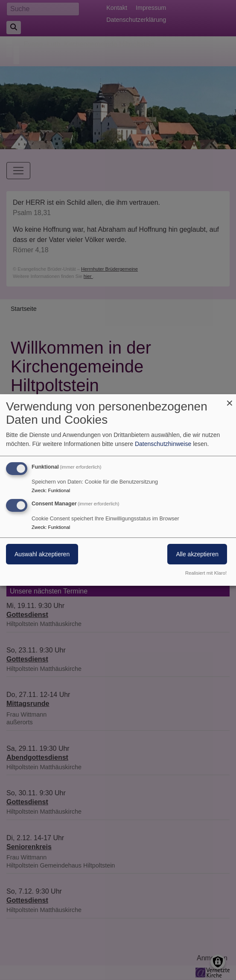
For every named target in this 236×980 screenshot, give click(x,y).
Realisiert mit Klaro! (206, 573)
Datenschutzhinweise (163, 444)
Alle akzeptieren (197, 554)
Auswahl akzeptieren (42, 554)
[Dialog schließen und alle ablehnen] (230, 400)
